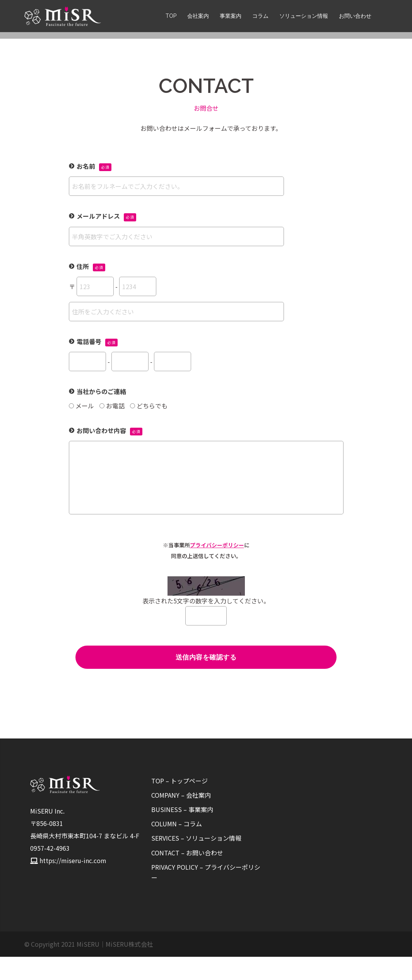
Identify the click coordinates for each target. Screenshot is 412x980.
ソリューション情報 (304, 17)
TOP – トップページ (180, 804)
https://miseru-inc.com (73, 884)
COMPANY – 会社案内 (181, 818)
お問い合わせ (355, 17)
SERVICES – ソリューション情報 (196, 861)
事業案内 (231, 17)
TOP (171, 17)
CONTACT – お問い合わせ (187, 876)
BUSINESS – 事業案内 (182, 833)
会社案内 (198, 17)
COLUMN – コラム (177, 847)
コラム (260, 17)
